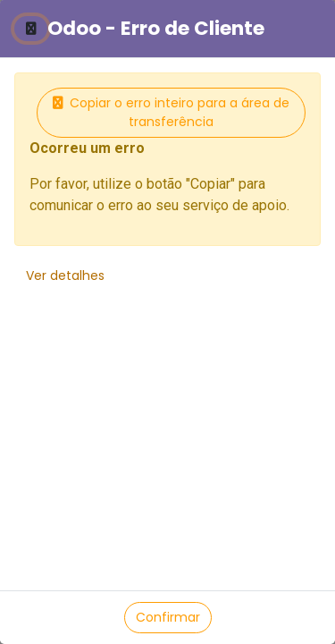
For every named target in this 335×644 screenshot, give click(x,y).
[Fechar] (31, 29)
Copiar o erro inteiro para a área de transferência (171, 112)
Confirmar (168, 617)
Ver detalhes (65, 275)
